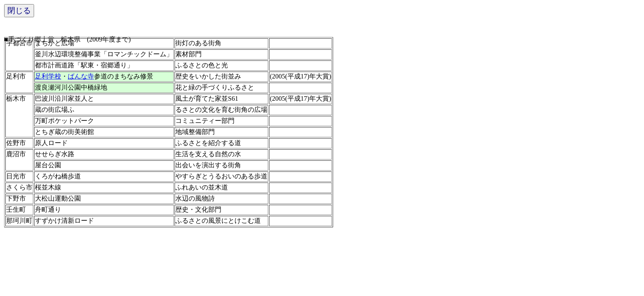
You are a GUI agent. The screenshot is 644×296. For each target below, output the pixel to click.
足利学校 (48, 76)
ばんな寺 (81, 76)
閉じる (19, 10)
